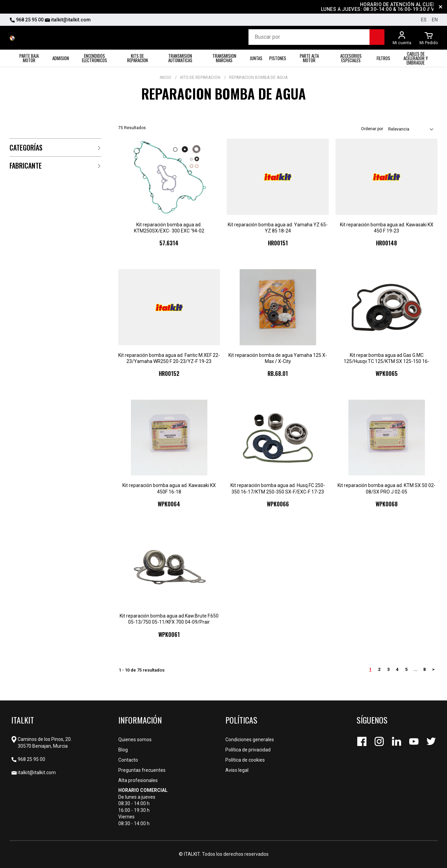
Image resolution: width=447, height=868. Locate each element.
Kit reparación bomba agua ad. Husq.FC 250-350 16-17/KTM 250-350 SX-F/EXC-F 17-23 (278, 488)
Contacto (128, 760)
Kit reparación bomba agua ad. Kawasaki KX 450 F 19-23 (387, 228)
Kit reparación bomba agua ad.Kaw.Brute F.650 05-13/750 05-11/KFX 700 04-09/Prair (169, 619)
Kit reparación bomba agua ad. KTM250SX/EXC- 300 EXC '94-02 (169, 228)
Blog (123, 750)
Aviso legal (237, 770)
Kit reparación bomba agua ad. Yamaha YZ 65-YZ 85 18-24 (278, 228)
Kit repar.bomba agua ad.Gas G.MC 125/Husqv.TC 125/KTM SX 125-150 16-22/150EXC (386, 358)
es (424, 20)
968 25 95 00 (27, 20)
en (435, 20)
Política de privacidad (248, 750)
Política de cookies (245, 760)
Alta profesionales (138, 780)
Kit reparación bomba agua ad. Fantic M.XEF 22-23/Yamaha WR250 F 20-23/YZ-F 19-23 (169, 358)
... (415, 669)
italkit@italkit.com (68, 20)
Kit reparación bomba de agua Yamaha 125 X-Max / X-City (278, 358)
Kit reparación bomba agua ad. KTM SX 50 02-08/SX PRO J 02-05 (386, 488)
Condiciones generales (250, 740)
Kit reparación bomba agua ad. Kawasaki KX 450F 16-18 (169, 488)
